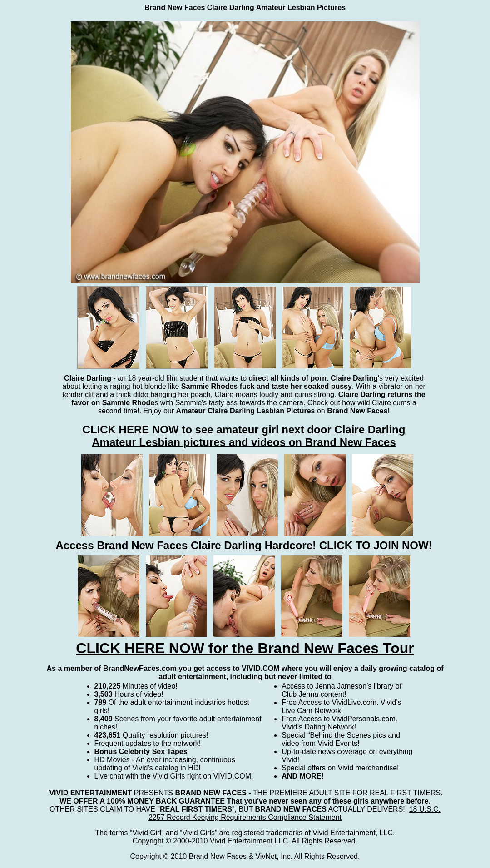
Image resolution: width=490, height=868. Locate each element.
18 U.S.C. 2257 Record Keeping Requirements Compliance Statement (294, 813)
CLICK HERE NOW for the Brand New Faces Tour (245, 648)
